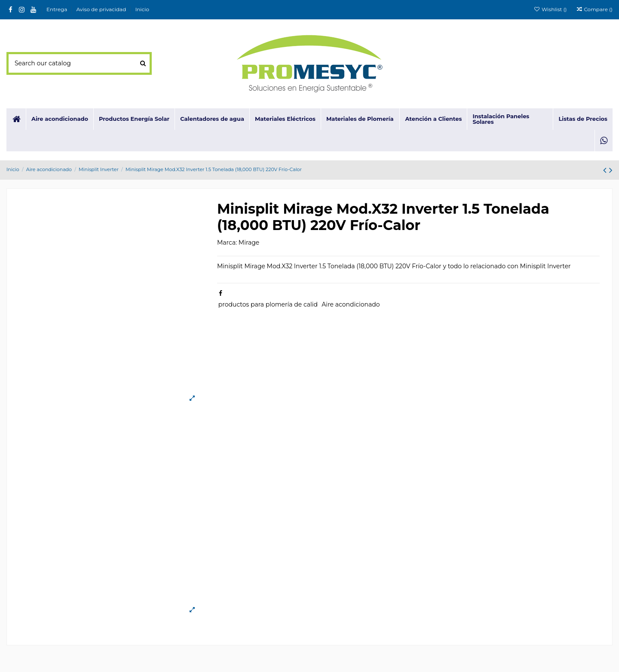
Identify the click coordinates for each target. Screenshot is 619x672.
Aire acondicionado (351, 304)
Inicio (142, 9)
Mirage (249, 242)
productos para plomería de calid (268, 304)
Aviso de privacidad (102, 9)
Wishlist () (551, 9)
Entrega (57, 9)
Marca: (227, 242)
